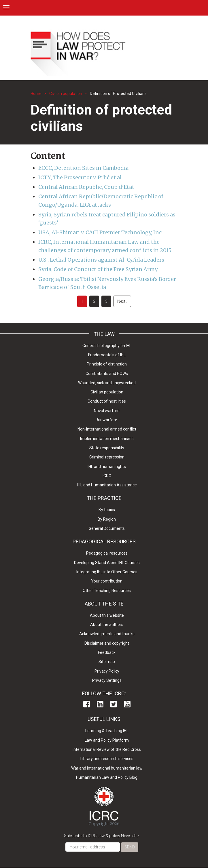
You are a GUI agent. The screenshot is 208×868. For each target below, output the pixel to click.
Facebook (87, 704)
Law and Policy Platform (107, 740)
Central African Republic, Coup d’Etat (86, 187)
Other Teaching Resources (107, 591)
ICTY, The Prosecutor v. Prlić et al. (81, 177)
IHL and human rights (107, 467)
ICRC (107, 476)
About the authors (107, 625)
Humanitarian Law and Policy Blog (107, 777)
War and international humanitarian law (107, 768)
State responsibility (107, 448)
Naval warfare (107, 411)
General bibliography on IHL (107, 346)
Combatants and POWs (107, 374)
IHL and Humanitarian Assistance (107, 485)
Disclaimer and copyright (107, 643)
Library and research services (107, 759)
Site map (107, 662)
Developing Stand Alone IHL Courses (107, 563)
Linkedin (100, 704)
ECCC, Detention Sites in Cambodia (83, 168)
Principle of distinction (107, 364)
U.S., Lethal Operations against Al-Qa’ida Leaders (101, 260)
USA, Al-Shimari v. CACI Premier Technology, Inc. (101, 232)
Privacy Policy (107, 671)
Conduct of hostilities (107, 401)
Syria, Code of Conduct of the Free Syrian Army (98, 269)
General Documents (107, 528)
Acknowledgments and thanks (107, 634)
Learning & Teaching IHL (107, 731)
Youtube (127, 704)
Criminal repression (107, 457)
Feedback (107, 652)
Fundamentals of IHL (107, 355)
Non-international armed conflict (107, 429)
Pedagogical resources (107, 553)
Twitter (114, 704)
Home (36, 94)
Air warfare (107, 420)
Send (130, 847)
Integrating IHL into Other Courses (107, 572)
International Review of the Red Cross (107, 749)
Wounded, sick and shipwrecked (107, 383)
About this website (107, 615)
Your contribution (107, 581)
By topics (107, 510)
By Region (107, 519)
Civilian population (66, 94)
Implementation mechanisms (107, 439)
